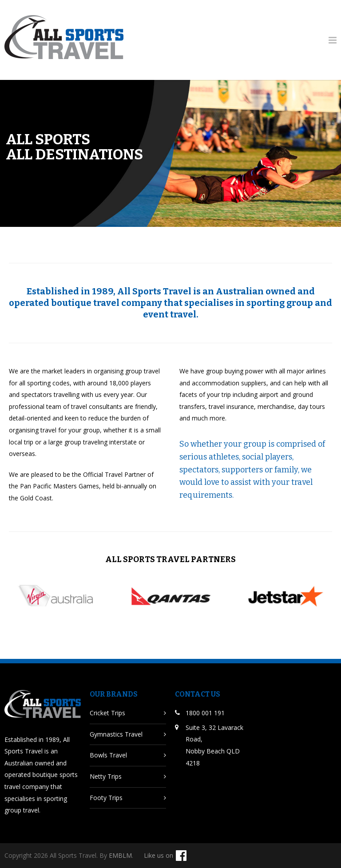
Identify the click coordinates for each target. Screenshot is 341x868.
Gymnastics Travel (116, 734)
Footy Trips (106, 798)
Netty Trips (106, 776)
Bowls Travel (108, 755)
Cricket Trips (107, 713)
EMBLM (120, 855)
